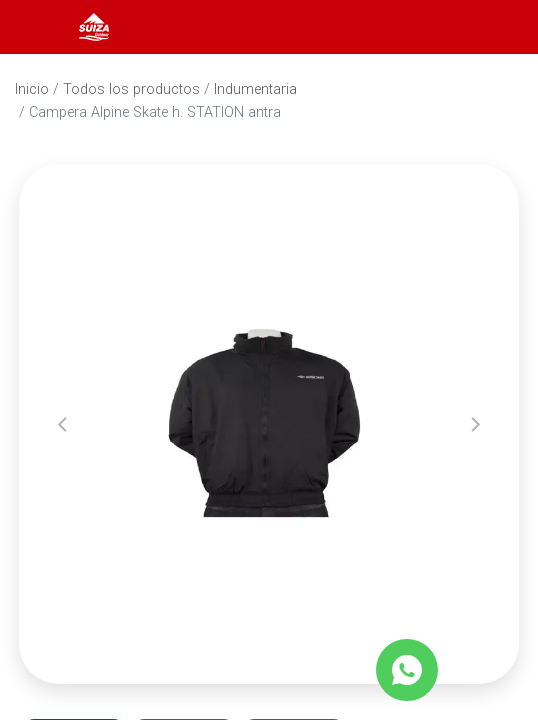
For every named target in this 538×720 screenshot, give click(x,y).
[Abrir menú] (42, 27)
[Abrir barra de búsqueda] (442, 27)
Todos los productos (131, 89)
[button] (62, 424)
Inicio (32, 89)
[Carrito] (496, 27)
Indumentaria (255, 89)
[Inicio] (94, 25)
